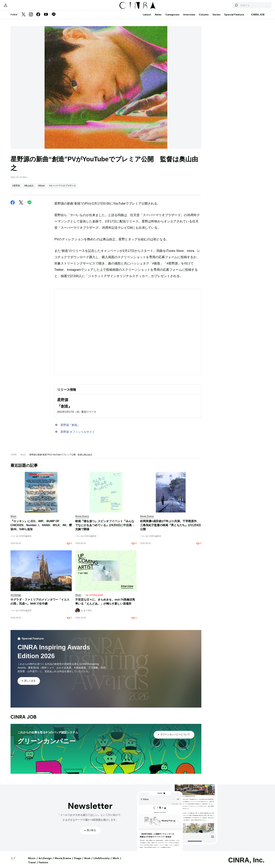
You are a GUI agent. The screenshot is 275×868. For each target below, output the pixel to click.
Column (204, 18)
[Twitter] (24, 18)
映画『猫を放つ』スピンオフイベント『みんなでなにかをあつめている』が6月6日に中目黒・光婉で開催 (105, 529)
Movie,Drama (63, 862)
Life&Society (102, 862)
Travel (32, 866)
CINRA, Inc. (246, 864)
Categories (172, 18)
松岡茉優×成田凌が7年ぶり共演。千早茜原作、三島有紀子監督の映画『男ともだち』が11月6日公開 (171, 529)
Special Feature (234, 18)
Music (23, 458)
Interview (189, 18)
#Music (41, 189)
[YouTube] (46, 18)
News (158, 18)
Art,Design (45, 862)
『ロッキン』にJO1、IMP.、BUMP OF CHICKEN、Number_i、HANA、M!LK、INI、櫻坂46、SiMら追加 (41, 529)
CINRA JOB (258, 18)
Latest (147, 18)
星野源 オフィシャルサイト (78, 435)
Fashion (43, 866)
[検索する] (224, 7)
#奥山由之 (29, 189)
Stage (78, 862)
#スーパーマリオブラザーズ (62, 189)
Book (87, 862)
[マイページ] (18, 7)
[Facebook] (38, 18)
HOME (14, 458)
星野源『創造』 (70, 428)
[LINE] (54, 18)
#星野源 (16, 189)
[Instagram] (31, 18)
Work (116, 862)
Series (217, 18)
